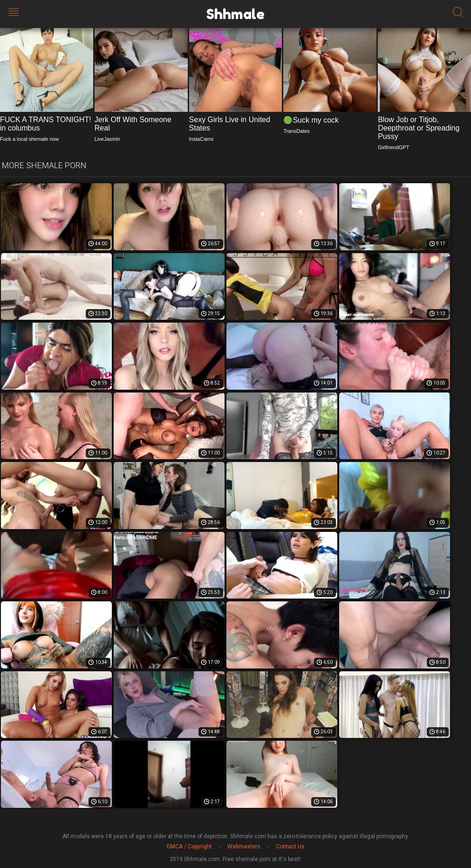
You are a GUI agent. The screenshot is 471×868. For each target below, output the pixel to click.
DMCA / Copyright (189, 847)
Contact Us (290, 847)
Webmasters (244, 847)
